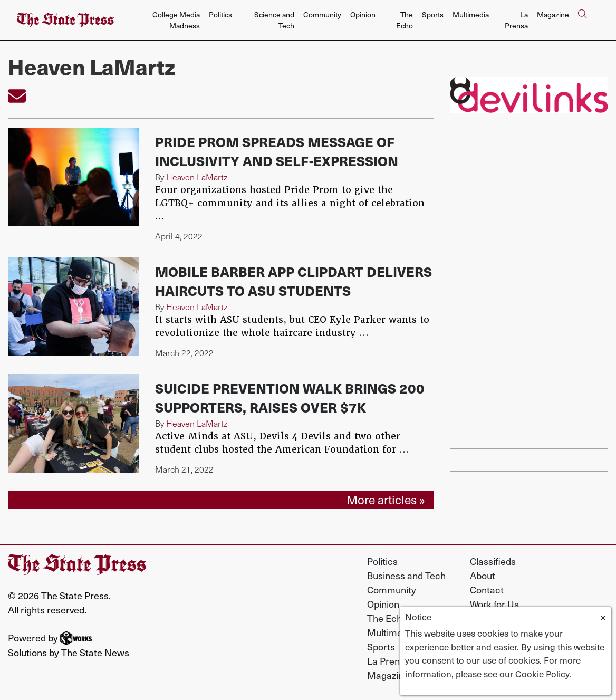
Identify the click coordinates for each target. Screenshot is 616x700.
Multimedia (471, 15)
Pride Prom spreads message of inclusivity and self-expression (277, 151)
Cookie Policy (542, 674)
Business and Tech (406, 575)
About (483, 575)
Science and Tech (274, 20)
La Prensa (516, 20)
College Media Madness (176, 20)
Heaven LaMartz (197, 177)
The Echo (405, 20)
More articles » (386, 499)
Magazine (553, 15)
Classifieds (493, 561)
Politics (220, 15)
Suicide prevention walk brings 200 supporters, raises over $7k (290, 397)
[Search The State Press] (582, 20)
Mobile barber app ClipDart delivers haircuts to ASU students (293, 281)
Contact (487, 589)
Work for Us (494, 604)
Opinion (363, 15)
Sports (433, 15)
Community (322, 15)
